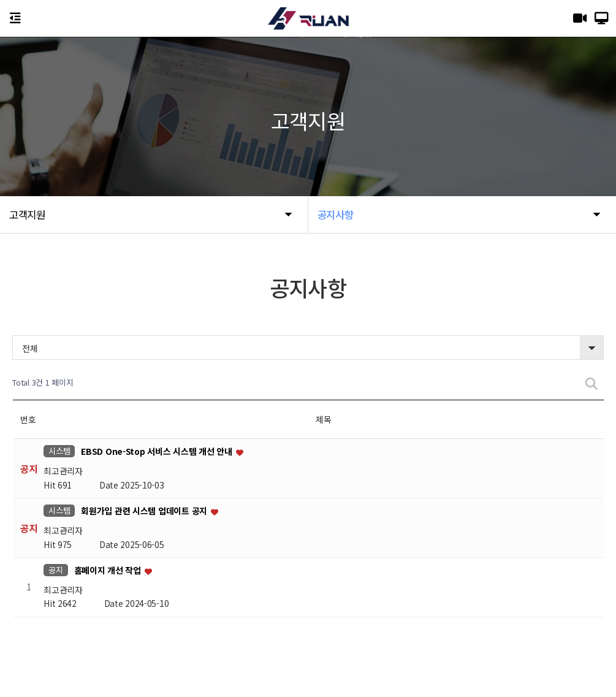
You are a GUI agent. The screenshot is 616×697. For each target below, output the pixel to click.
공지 (55, 570)
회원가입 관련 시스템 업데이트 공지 (145, 511)
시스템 (59, 451)
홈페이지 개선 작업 (109, 570)
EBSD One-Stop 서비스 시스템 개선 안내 (158, 452)
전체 (30, 348)
